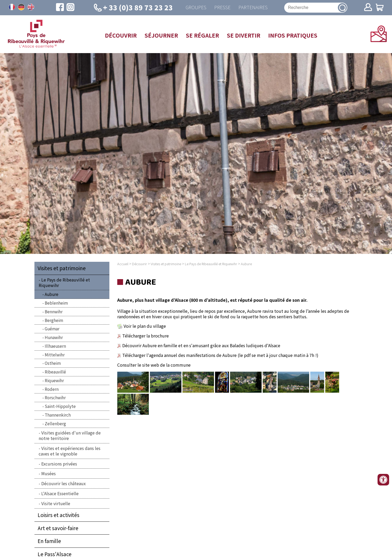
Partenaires (253, 7)
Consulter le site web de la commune (154, 365)
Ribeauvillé (55, 372)
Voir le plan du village (145, 326)
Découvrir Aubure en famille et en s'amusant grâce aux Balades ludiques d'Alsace (199, 345)
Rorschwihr (55, 397)
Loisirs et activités (58, 515)
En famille (49, 541)
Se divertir (244, 35)
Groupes (196, 7)
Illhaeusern (55, 346)
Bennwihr (54, 311)
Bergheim (54, 320)
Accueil (123, 264)
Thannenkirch (58, 415)
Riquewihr (54, 380)
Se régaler (202, 35)
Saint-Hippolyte (60, 406)
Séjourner (161, 35)
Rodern (52, 389)
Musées (49, 473)
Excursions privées (59, 464)
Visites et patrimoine (62, 268)
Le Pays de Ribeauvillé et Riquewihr (64, 282)
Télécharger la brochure (146, 336)
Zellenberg (55, 423)
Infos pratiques (293, 35)
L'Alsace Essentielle (60, 493)
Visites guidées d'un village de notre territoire (70, 435)
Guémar (52, 329)
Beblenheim (56, 303)
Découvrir (121, 35)
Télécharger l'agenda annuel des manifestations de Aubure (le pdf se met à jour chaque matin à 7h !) (220, 355)
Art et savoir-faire (58, 528)
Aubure (52, 294)
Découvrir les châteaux (63, 483)
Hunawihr (54, 337)
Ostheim (53, 363)
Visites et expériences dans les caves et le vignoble (70, 451)
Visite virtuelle (56, 503)
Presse (222, 7)
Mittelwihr (55, 355)
